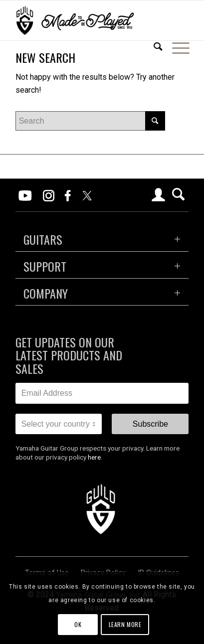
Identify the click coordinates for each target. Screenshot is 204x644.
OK (78, 624)
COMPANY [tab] (46, 293)
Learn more (125, 624)
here (94, 457)
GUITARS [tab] (43, 239)
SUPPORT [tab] (45, 266)
